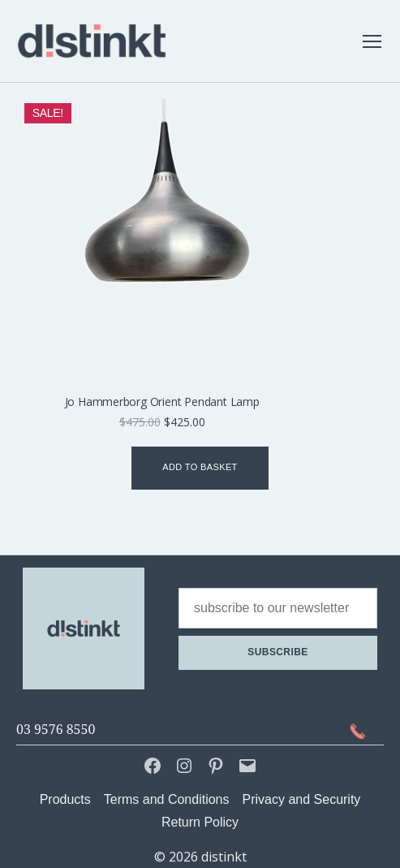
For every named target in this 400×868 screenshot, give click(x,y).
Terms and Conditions (167, 799)
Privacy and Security (302, 799)
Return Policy (200, 822)
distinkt (224, 857)
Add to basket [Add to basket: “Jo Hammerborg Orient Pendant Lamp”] (200, 467)
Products (65, 799)
